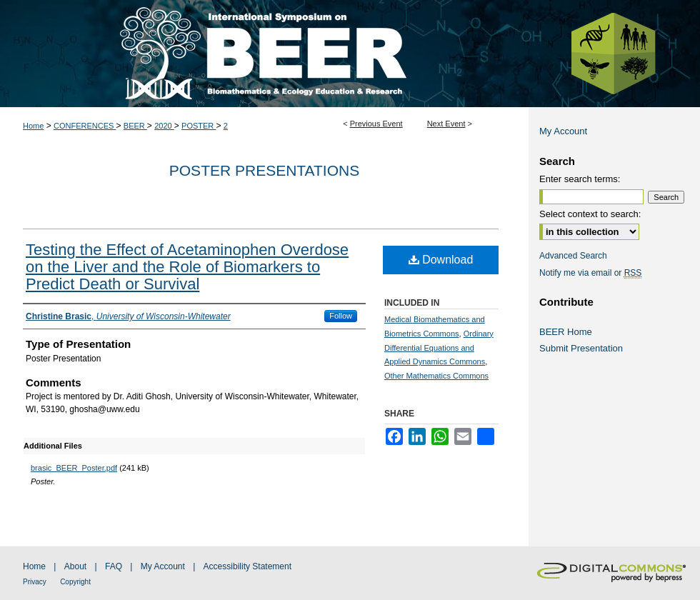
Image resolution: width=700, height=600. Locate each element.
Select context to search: (590, 214)
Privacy (35, 582)
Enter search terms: (580, 179)
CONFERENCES (85, 126)
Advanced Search (573, 256)
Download (441, 260)
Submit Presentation (581, 348)
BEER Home (566, 332)
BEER (135, 126)
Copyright (75, 582)
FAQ (114, 566)
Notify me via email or (590, 273)
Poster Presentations (264, 170)
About (75, 566)
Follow (341, 316)
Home (33, 126)
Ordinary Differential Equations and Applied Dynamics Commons (439, 348)
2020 (164, 126)
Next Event (446, 124)
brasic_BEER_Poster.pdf (74, 468)
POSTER (199, 126)
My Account (563, 131)
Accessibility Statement (247, 566)
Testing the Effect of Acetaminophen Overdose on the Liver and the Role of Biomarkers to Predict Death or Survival (187, 267)
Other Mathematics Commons (436, 376)
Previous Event (376, 124)
